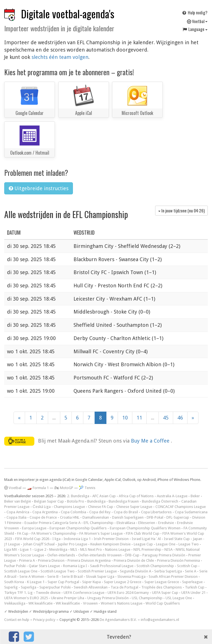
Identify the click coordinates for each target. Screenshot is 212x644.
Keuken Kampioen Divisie (111, 544)
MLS (74, 549)
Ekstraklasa (126, 523)
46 (180, 418)
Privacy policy (44, 620)
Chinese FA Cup (101, 507)
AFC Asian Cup (104, 496)
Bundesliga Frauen (124, 501)
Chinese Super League (134, 507)
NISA (169, 549)
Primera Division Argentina (89, 560)
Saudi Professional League (112, 566)
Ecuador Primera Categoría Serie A (53, 523)
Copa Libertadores (156, 512)
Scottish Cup (187, 566)
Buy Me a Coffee (151, 441)
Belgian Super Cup (49, 501)
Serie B (53, 577)
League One (166, 544)
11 (139, 418)
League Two (189, 544)
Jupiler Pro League (72, 544)
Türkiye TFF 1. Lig (18, 593)
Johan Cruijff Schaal (39, 544)
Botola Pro (76, 501)
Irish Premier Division (111, 539)
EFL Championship (99, 523)
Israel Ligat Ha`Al (146, 539)
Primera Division (51, 560)
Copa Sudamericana (191, 512)
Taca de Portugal (124, 587)
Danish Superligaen (128, 517)
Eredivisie (166, 523)
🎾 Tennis (87, 488)
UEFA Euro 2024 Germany (128, 593)
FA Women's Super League (101, 533)
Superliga (29, 587)
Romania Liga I (75, 566)
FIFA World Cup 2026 (32, 539)
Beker (195, 496)
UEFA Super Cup (165, 593)
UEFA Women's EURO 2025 (26, 598)
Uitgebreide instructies (39, 188)
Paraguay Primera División (164, 555)
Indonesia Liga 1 (77, 539)
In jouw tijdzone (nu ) (181, 210)
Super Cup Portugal (63, 582)
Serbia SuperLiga (168, 571)
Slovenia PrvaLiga (131, 577)
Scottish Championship (155, 566)
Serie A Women (32, 577)
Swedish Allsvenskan (91, 587)
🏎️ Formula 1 (38, 488)
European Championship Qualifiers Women (145, 528)
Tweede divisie (48, 593)
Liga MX (11, 549)
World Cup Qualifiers (163, 603)
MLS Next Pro (91, 549)
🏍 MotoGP (64, 488)
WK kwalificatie (41, 603)
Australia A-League (172, 496)
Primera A (27, 560)
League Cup (143, 544)
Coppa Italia (16, 517)
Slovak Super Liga (100, 577)
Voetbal (197, 21)
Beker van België (18, 501)
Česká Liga (42, 507)
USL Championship (147, 598)
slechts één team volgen (60, 57)
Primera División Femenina (178, 560)
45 (166, 418)
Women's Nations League (122, 603)
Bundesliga (96, 501)
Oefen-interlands (61, 555)
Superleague (192, 582)
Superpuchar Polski (55, 587)
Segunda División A (136, 571)
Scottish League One (21, 571)
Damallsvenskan (96, 517)
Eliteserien (147, 523)
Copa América (18, 512)
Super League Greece (162, 582)
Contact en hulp (17, 620)
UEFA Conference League (84, 593)
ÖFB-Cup (132, 555)
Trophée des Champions (162, 587)
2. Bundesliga (78, 496)
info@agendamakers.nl (160, 620)
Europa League (34, 528)
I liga (56, 539)
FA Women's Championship (54, 533)
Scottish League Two (58, 571)
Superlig (11, 587)
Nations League (118, 549)
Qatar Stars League (44, 566)
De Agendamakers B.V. (118, 620)
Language (195, 29)
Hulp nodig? (195, 12)
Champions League (69, 507)
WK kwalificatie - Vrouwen (77, 603)
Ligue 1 (26, 549)
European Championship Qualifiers (78, 528)
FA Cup (23, 533)
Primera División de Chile (134, 560)
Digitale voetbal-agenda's (68, 14)
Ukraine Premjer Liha (68, 598)
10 (125, 418)
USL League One (179, 598)
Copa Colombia (73, 512)
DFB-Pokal (155, 517)
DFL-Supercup (178, 517)
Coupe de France (43, 517)
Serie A (191, 571)
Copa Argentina (45, 512)
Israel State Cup (177, 539)
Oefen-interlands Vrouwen (100, 555)
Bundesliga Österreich (160, 501)
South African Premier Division (173, 577)
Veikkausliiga (15, 603)
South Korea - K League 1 (24, 582)
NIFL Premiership (147, 549)
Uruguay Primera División (108, 598)
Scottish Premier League (97, 571)
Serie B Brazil (72, 577)
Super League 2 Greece (123, 582)
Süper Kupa (92, 582)
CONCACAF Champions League (181, 507)
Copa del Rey (100, 512)
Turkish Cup (195, 587)
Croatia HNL (70, 517)
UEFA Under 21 (193, 593)
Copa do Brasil (126, 512)
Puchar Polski (15, 566)
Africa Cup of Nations (136, 496)
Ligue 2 (40, 549)
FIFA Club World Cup (143, 533)
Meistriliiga (58, 549)
